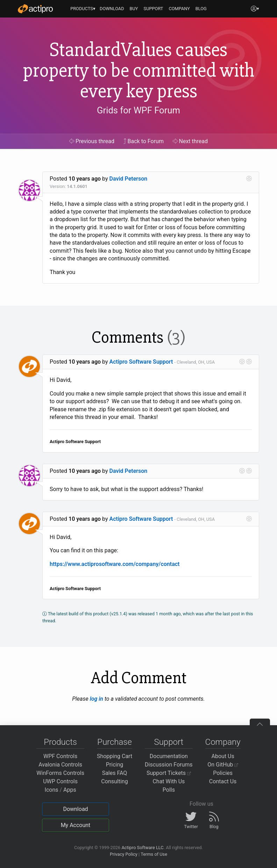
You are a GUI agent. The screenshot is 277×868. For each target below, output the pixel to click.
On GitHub (223, 765)
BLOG (201, 9)
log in (97, 699)
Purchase (115, 742)
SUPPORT (154, 9)
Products (60, 742)
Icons (52, 790)
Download (75, 809)
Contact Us (223, 781)
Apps (70, 790)
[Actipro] (35, 9)
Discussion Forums (169, 765)
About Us (223, 756)
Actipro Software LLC (142, 848)
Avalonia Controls (60, 765)
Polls (169, 790)
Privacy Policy (124, 854)
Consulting (114, 781)
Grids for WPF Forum (138, 110)
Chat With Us (169, 781)
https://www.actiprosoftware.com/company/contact (115, 564)
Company (223, 742)
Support (169, 742)
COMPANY (179, 9)
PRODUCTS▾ (83, 9)
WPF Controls (60, 756)
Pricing (115, 765)
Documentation (169, 756)
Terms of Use (154, 854)
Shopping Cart (115, 756)
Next (190, 141)
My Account (76, 825)
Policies (223, 773)
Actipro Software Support (141, 362)
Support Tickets (169, 773)
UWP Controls (60, 781)
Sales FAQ (115, 773)
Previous (92, 141)
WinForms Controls (60, 773)
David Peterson (129, 179)
